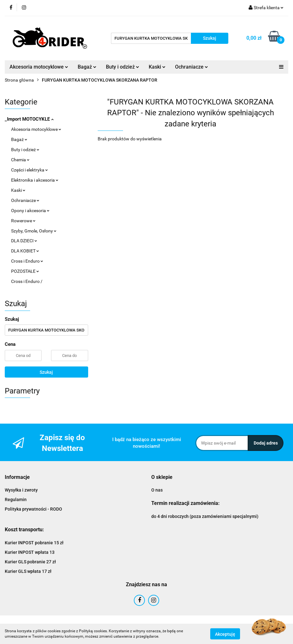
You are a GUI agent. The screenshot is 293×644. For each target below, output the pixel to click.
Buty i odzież (123, 67)
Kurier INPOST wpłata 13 (30, 552)
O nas (157, 490)
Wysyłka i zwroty (21, 490)
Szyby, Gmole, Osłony (34, 231)
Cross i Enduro (27, 261)
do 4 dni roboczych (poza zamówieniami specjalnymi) (205, 516)
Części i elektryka (29, 170)
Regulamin (16, 500)
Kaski (157, 67)
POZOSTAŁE (25, 271)
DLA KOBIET (25, 251)
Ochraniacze (192, 67)
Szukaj (46, 372)
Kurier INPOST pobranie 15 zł (34, 543)
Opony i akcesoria (30, 211)
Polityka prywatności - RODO (33, 509)
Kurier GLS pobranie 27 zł (30, 562)
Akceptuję (225, 634)
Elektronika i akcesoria (35, 180)
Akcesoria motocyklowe (39, 67)
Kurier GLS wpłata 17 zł (28, 571)
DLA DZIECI (24, 241)
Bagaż (87, 67)
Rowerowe (23, 221)
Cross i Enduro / (27, 281)
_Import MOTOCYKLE (29, 119)
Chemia (20, 160)
